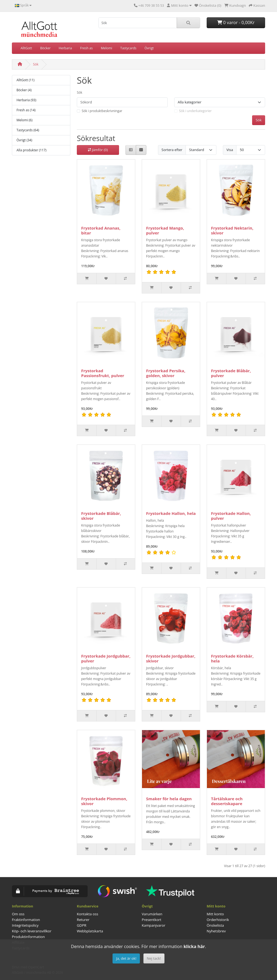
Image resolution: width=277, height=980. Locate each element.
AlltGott (26, 48)
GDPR (82, 925)
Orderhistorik (218, 920)
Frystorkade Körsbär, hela (232, 658)
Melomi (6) (24, 120)
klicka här (194, 946)
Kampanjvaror (154, 925)
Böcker (45, 48)
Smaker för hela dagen (169, 799)
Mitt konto (215, 914)
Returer (83, 920)
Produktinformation (28, 937)
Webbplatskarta (90, 931)
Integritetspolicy (25, 925)
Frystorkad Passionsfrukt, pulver (103, 373)
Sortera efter (172, 150)
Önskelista (215, 925)
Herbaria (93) (26, 100)
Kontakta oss (88, 914)
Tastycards (128, 48)
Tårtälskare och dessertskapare (227, 801)
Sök (36, 64)
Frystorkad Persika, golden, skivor (166, 373)
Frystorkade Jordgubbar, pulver (106, 658)
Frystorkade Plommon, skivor (104, 801)
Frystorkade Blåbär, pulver (231, 373)
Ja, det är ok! (126, 958)
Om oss (18, 914)
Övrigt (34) (24, 140)
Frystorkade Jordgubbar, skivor (171, 658)
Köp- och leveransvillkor (32, 931)
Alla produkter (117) (32, 150)
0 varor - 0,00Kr (236, 22)
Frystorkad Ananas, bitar (101, 230)
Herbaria (65, 48)
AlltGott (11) (25, 80)
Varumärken (152, 914)
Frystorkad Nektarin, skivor (232, 230)
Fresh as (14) (26, 110)
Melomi (107, 48)
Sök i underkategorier (195, 111)
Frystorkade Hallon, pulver (231, 516)
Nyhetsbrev (216, 931)
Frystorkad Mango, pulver (165, 230)
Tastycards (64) (28, 130)
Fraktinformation (26, 920)
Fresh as (86, 48)
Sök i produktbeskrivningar (102, 111)
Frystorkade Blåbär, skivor (101, 516)
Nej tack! (154, 958)
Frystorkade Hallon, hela (171, 513)
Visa (230, 150)
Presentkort (151, 920)
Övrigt (149, 48)
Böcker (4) (24, 90)
